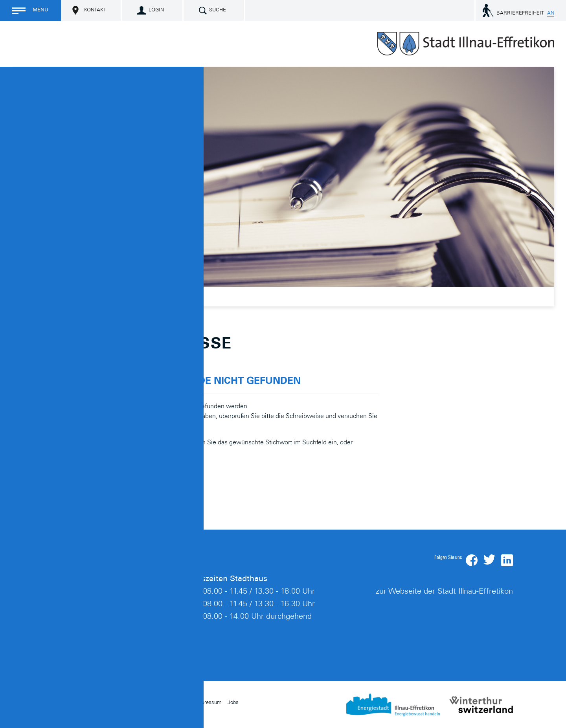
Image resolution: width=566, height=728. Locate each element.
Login (156, 10)
